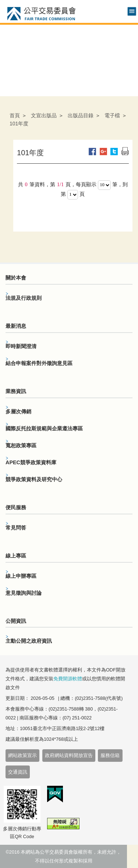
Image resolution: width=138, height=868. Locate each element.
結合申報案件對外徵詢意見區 (39, 363)
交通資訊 (18, 772)
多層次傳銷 (18, 412)
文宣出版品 (44, 115)
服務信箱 (110, 756)
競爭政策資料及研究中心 (34, 479)
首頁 (15, 115)
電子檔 (112, 115)
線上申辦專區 (21, 576)
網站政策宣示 (22, 756)
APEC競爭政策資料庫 (31, 462)
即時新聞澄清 (21, 346)
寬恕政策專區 (21, 445)
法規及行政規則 (24, 298)
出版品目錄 (81, 115)
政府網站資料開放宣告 (69, 756)
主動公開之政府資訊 (29, 641)
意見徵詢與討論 (24, 593)
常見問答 (16, 528)
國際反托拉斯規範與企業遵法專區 (44, 428)
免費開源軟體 (68, 679)
